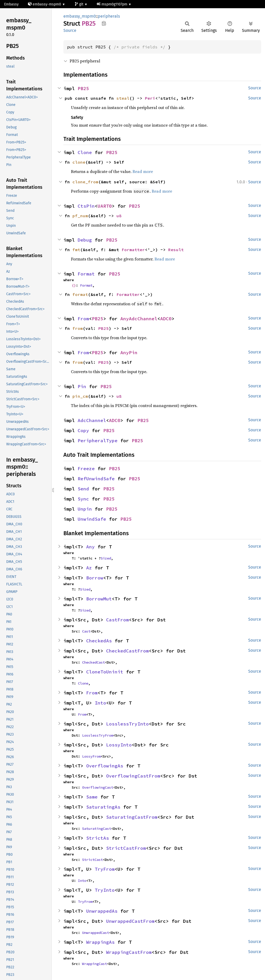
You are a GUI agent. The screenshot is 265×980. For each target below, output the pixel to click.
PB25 (83, 88)
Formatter (133, 250)
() (74, 285)
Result (176, 250)
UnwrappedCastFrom (130, 921)
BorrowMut (99, 599)
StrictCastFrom (126, 848)
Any (90, 547)
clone (79, 162)
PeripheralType (98, 441)
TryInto (105, 890)
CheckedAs (99, 641)
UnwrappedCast (95, 933)
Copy (83, 430)
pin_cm (80, 396)
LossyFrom (91, 756)
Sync (83, 499)
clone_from (85, 182)
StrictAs (98, 838)
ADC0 (166, 319)
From (83, 319)
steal (123, 98)
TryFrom (105, 869)
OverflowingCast (98, 787)
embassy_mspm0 (80, 16)
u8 (119, 216)
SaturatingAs (103, 807)
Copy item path (104, 23)
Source (70, 30)
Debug (85, 240)
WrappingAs (100, 942)
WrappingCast (94, 964)
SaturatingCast (97, 829)
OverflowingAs (105, 766)
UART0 (105, 206)
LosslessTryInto (127, 724)
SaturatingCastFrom (132, 817)
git (79, 4)
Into (100, 703)
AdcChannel (92, 420)
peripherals (109, 16)
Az (89, 568)
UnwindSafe (92, 519)
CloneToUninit (105, 672)
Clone (85, 152)
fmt (76, 250)
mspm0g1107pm (113, 4)
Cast (86, 631)
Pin (82, 386)
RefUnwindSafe (96, 479)
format (80, 294)
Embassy (11, 4)
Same (92, 797)
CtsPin (86, 206)
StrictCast (92, 860)
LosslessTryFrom (98, 735)
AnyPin (129, 353)
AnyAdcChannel (139, 319)
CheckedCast (93, 662)
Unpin (85, 509)
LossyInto (119, 745)
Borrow (95, 578)
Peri (150, 98)
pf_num (80, 216)
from (78, 328)
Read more (143, 171)
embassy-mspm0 (45, 4)
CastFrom (117, 620)
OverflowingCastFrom (133, 776)
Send (83, 489)
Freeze (86, 469)
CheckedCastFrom (127, 651)
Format (86, 274)
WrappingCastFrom (129, 952)
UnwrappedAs (102, 911)
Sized (106, 558)
